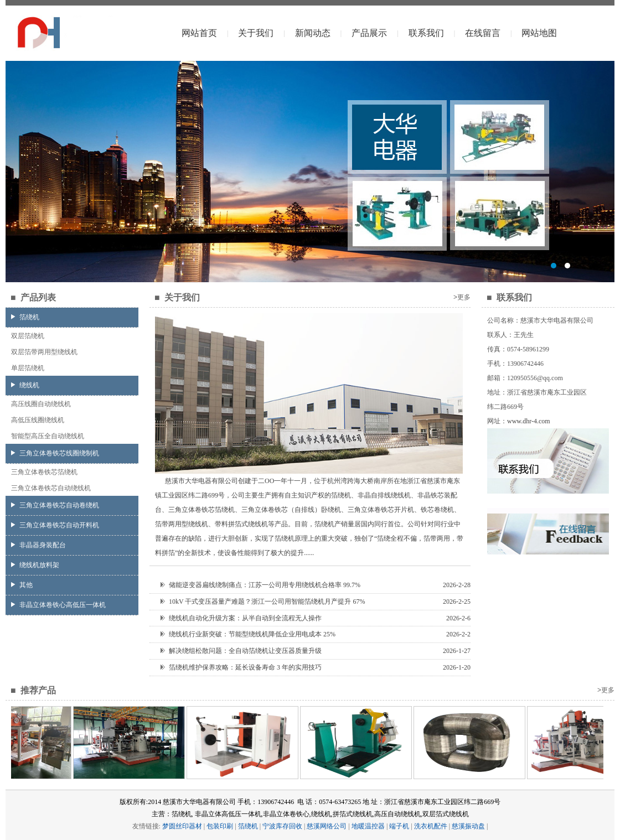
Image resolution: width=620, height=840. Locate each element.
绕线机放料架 (35, 565)
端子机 (399, 826)
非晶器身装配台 (38, 545)
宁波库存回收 (282, 826)
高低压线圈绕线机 (38, 420)
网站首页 (199, 33)
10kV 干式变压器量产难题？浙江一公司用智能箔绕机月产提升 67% (263, 602)
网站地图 (539, 33)
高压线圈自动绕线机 (41, 404)
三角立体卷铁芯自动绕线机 (51, 488)
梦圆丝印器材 (182, 826)
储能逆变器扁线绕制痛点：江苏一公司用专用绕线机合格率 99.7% (260, 585)
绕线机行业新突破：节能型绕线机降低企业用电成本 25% (248, 634)
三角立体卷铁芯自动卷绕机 (55, 505)
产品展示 (369, 33)
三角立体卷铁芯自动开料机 (55, 525)
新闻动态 (313, 33)
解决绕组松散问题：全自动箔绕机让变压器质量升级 (241, 651)
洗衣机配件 (431, 826)
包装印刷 (220, 826)
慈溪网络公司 (327, 826)
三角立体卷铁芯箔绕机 (44, 472)
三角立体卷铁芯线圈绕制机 (55, 453)
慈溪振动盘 (468, 826)
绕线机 (25, 385)
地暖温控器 (368, 826)
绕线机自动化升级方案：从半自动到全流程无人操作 (241, 618)
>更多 (462, 297)
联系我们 (426, 33)
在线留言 (483, 33)
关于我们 (256, 33)
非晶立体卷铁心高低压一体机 (58, 605)
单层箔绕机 (28, 368)
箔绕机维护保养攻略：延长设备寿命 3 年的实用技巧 (241, 667)
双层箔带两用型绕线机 (44, 352)
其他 (22, 585)
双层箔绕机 (28, 336)
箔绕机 (25, 317)
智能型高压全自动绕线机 (48, 436)
